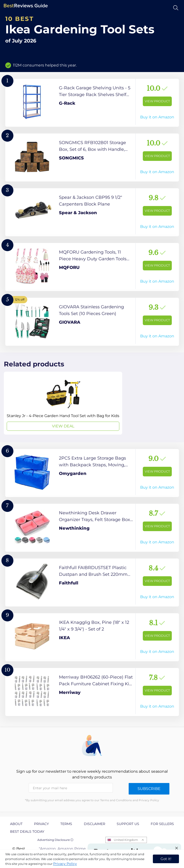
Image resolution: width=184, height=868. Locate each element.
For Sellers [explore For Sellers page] (162, 824)
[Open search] (176, 8)
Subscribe (149, 789)
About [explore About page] (16, 824)
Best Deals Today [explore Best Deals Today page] (27, 832)
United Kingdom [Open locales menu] (126, 840)
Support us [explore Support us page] (128, 824)
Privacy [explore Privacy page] (41, 824)
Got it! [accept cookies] (166, 859)
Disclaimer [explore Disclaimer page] (95, 824)
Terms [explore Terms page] (66, 824)
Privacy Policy (65, 864)
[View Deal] (63, 403)
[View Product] (92, 103)
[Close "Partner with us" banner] (177, 848)
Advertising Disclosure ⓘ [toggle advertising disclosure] (55, 840)
